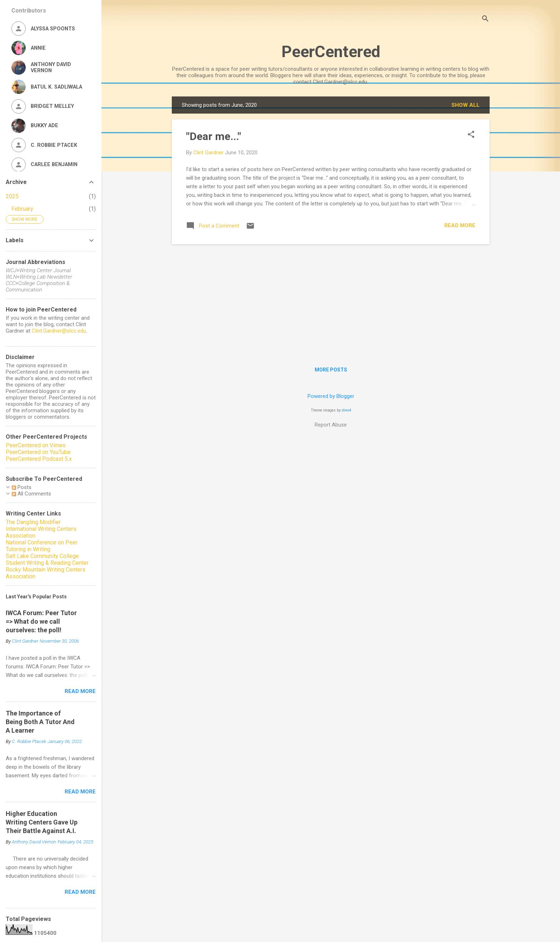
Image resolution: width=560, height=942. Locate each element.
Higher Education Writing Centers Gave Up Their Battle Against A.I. (42, 822)
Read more (460, 225)
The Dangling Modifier (33, 522)
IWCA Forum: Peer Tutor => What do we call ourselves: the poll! (41, 621)
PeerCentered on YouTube (38, 452)
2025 (12, 196)
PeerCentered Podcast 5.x (39, 459)
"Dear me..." (214, 136)
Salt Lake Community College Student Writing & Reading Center (47, 559)
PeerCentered (331, 52)
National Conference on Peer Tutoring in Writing (42, 546)
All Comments (31, 494)
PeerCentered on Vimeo (36, 445)
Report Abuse (331, 425)
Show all (466, 105)
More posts (331, 370)
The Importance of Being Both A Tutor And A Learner (40, 722)
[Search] (485, 19)
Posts (22, 487)
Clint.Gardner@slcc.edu (59, 331)
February (22, 209)
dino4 (346, 410)
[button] (471, 135)
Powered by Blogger (331, 396)
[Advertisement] (331, 300)
